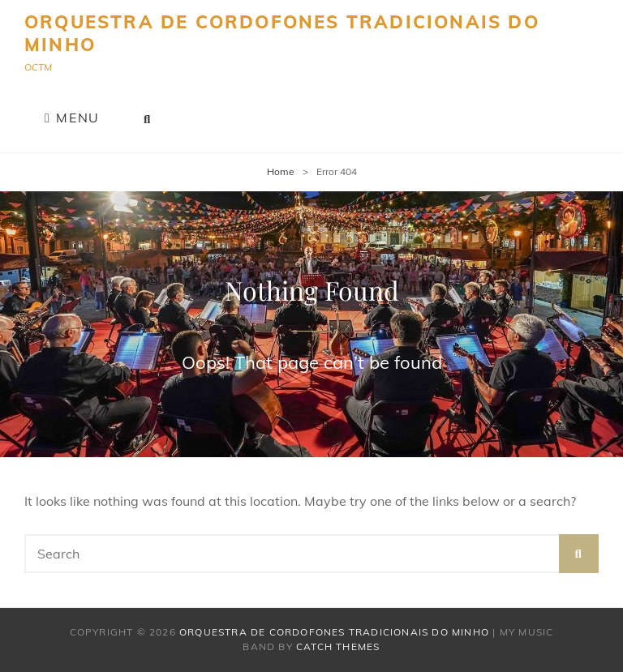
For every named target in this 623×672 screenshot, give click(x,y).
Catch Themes (338, 646)
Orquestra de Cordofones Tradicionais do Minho (282, 33)
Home (281, 171)
